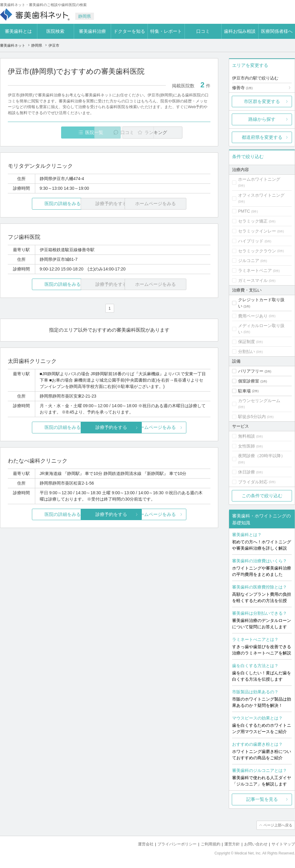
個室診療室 (249, 381)
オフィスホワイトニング (261, 195)
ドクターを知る (129, 31)
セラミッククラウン (257, 251)
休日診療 (247, 472)
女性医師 (247, 446)
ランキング (176, 132)
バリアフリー (251, 371)
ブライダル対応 (253, 482)
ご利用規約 (211, 844)
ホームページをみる (177, 428)
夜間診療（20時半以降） (262, 456)
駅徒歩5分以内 (252, 417)
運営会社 (146, 844)
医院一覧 (49, 132)
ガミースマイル (253, 280)
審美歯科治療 (92, 31)
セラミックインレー (257, 231)
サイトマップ (283, 844)
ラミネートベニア (255, 270)
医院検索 (55, 31)
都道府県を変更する (262, 137)
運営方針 (232, 844)
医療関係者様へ (277, 31)
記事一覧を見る (262, 799)
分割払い (247, 351)
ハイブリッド (251, 241)
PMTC (244, 211)
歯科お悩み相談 (240, 31)
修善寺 (242, 88)
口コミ (203, 31)
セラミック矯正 (253, 221)
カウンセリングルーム (259, 401)
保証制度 (247, 342)
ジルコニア (249, 261)
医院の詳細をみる (42, 204)
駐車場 (244, 391)
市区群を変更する (262, 101)
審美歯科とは (18, 31)
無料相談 (247, 436)
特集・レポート (166, 31)
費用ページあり (253, 316)
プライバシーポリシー (177, 844)
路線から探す (262, 119)
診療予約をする (109, 428)
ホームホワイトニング (259, 179)
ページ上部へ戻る (278, 825)
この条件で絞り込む (262, 496)
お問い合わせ (256, 844)
